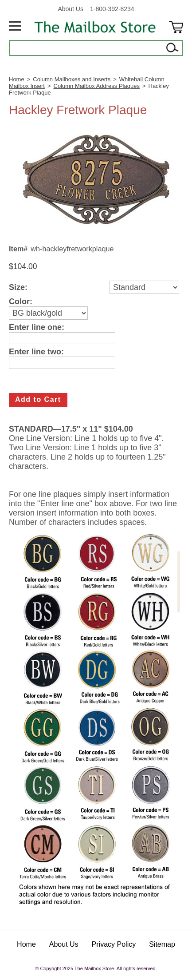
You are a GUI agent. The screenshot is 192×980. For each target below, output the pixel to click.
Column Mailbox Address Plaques (97, 86)
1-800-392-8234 (112, 9)
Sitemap (162, 944)
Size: (18, 288)
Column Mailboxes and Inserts (72, 79)
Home (17, 79)
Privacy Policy (114, 944)
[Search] (87, 48)
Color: (21, 302)
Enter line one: (37, 327)
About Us (71, 9)
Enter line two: (36, 352)
